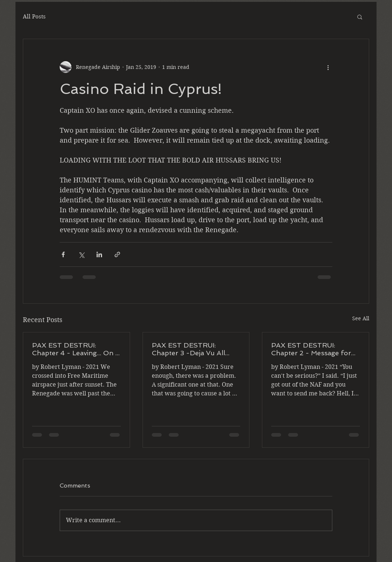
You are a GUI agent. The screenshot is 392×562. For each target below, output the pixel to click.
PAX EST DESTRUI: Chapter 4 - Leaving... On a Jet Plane (76, 349)
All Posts (34, 17)
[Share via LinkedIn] (99, 254)
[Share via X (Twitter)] (81, 254)
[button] (360, 17)
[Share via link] (117, 254)
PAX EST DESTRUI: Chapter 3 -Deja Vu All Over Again (188, 349)
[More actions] (328, 67)
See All (361, 318)
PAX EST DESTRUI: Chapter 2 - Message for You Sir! (311, 349)
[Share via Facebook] (63, 254)
